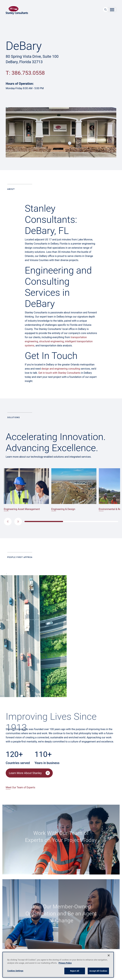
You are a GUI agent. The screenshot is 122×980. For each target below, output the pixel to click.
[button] (8, 522)
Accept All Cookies (98, 971)
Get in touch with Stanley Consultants (59, 373)
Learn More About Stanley (25, 773)
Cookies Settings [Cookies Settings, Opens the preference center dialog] (15, 971)
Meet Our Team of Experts (20, 787)
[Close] (109, 955)
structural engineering (51, 341)
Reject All (75, 971)
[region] (58, 965)
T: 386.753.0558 (25, 73)
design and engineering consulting (61, 369)
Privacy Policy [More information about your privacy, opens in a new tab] (65, 963)
